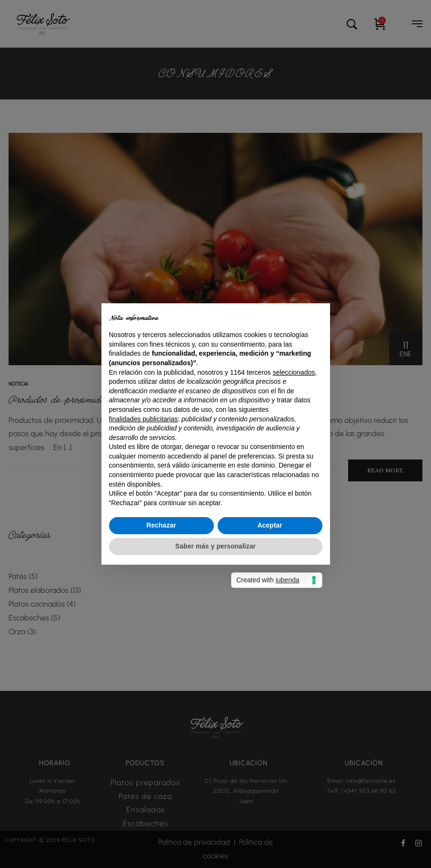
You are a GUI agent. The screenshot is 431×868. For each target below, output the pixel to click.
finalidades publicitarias (144, 419)
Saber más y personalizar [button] (215, 546)
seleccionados (294, 372)
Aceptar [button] (270, 525)
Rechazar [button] (161, 525)
